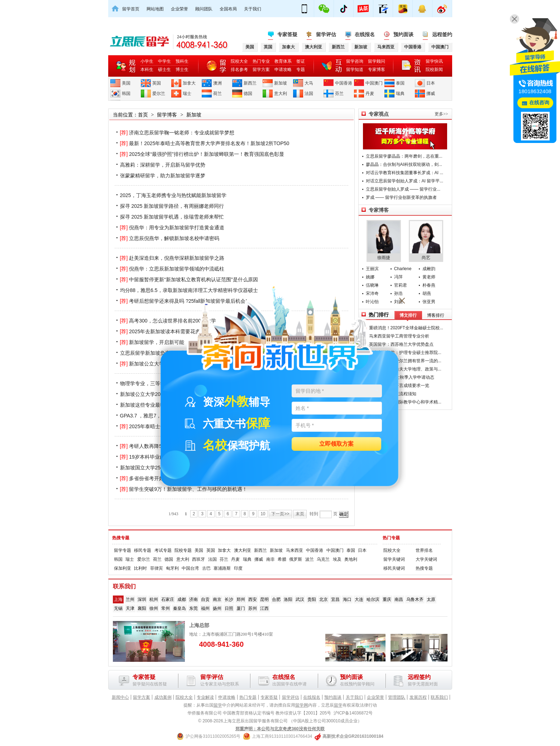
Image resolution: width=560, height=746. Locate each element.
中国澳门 (374, 83)
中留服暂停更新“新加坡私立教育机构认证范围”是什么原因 (189, 279)
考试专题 (163, 550)
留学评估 (326, 34)
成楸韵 (429, 269)
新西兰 (250, 83)
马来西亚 (295, 550)
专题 (301, 70)
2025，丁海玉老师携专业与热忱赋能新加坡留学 (173, 195)
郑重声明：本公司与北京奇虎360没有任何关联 (280, 729)
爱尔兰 (159, 94)
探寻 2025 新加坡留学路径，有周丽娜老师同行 (172, 206)
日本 (431, 83)
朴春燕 (429, 285)
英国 (157, 83)
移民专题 (143, 550)
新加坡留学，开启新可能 (152, 342)
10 (263, 514)
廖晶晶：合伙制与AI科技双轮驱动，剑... (404, 164)
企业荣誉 (180, 9)
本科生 (147, 70)
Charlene (403, 269)
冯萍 (398, 277)
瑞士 (187, 94)
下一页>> (280, 514)
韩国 (126, 94)
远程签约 (442, 34)
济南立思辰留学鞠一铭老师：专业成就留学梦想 (177, 133)
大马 (309, 83)
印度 (238, 568)
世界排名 (424, 550)
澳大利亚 (243, 550)
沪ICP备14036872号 (353, 713)
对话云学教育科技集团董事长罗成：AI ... (405, 173)
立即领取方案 (336, 444)
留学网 (302, 705)
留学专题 (123, 550)
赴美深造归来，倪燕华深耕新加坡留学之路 (172, 258)
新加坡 (281, 83)
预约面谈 (403, 34)
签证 (301, 61)
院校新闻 (434, 70)
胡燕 (427, 293)
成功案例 (163, 697)
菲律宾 (157, 568)
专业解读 (205, 697)
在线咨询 (539, 103)
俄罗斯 (296, 559)
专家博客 (377, 70)
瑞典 (400, 94)
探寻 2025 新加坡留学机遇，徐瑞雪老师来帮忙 (172, 217)
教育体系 (283, 61)
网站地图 (155, 9)
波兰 (310, 559)
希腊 (282, 559)
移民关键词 (394, 568)
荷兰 (217, 94)
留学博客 (167, 115)
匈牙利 (172, 568)
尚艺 (426, 241)
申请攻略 (283, 70)
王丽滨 (372, 269)
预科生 (182, 61)
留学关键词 (394, 559)
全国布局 (228, 9)
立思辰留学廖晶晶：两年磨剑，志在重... (404, 156)
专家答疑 (287, 34)
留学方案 (261, 70)
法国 (309, 94)
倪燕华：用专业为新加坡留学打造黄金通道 (172, 228)
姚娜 (370, 277)
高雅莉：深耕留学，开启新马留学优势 (163, 165)
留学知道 (355, 70)
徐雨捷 (384, 241)
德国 (248, 94)
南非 (271, 559)
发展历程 (418, 697)
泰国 (400, 83)
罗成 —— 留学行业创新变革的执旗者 (401, 197)
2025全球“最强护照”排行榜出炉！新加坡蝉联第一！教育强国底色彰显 (202, 154)
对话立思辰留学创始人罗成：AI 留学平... (405, 181)
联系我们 (439, 697)
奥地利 (351, 559)
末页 (300, 514)
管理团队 (397, 697)
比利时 (140, 568)
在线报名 (365, 34)
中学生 (164, 61)
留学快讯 (434, 61)
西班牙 (198, 559)
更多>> (441, 114)
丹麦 (370, 94)
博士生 (182, 70)
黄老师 (429, 277)
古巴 (206, 568)
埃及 (337, 559)
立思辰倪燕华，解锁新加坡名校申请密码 (170, 238)
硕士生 (164, 70)
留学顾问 (377, 61)
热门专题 (391, 538)
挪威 (431, 94)
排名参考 (239, 70)
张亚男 (429, 302)
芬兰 (339, 94)
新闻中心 (120, 697)
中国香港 (344, 83)
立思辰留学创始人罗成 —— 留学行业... (403, 189)
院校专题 (183, 550)
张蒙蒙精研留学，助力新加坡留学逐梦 (163, 176)
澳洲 (217, 83)
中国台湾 (190, 568)
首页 (143, 115)
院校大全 (239, 61)
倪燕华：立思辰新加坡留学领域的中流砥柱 (172, 269)
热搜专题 (121, 538)
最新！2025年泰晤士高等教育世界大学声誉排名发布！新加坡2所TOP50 (205, 143)
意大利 (281, 94)
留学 (218, 705)
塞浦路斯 (222, 568)
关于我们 (253, 9)
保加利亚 (123, 568)
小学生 (147, 61)
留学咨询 (355, 61)
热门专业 (261, 61)
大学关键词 (426, 559)
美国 (126, 83)
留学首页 (131, 9)
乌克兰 (323, 559)
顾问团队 (204, 9)
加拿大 (189, 83)
